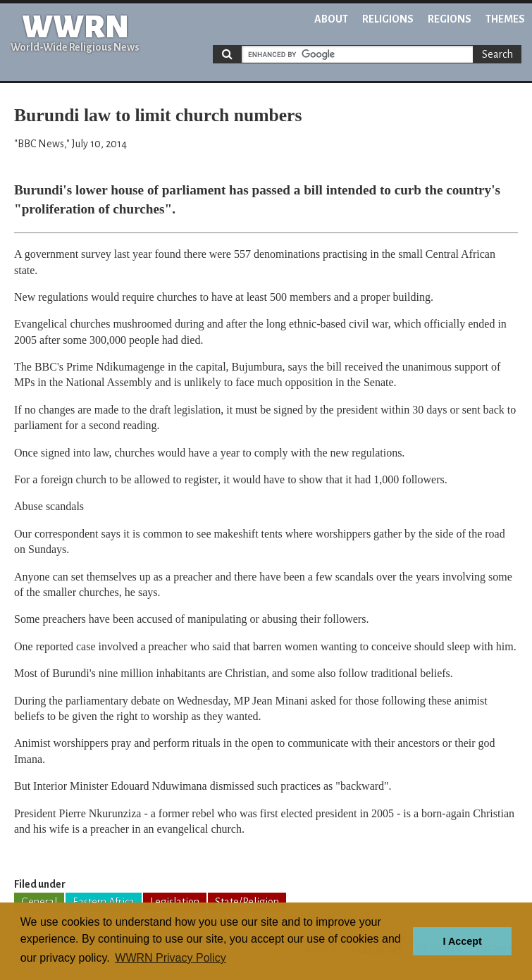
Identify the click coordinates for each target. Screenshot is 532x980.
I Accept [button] (462, 941)
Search (497, 54)
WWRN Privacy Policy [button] (170, 958)
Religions (388, 19)
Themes (505, 19)
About (331, 19)
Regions (450, 19)
